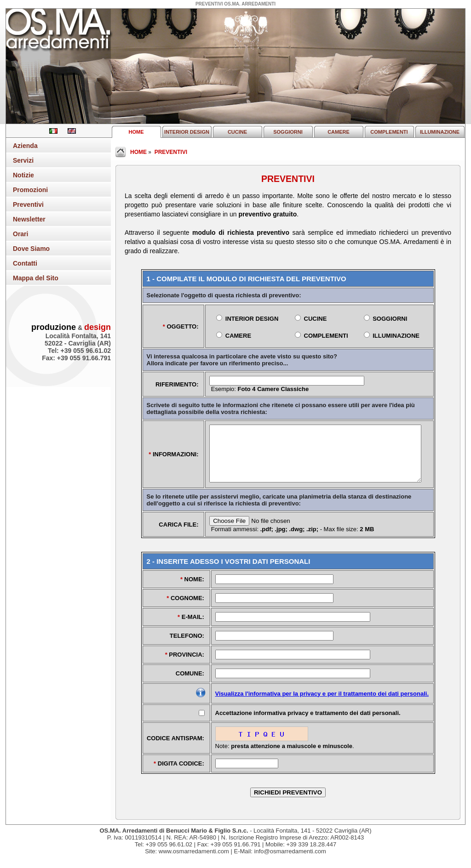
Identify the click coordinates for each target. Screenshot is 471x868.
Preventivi (28, 204)
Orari (20, 234)
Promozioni (30, 190)
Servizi (23, 160)
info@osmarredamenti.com (290, 862)
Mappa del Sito (36, 278)
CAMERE (339, 132)
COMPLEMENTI (389, 132)
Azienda (25, 146)
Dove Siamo (31, 249)
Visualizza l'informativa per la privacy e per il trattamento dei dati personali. (322, 705)
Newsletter (29, 219)
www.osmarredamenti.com (194, 862)
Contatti (25, 263)
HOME (136, 132)
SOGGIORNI (288, 132)
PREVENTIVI (171, 152)
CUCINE (237, 132)
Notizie (23, 175)
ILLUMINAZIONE (440, 132)
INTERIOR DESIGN (187, 132)
